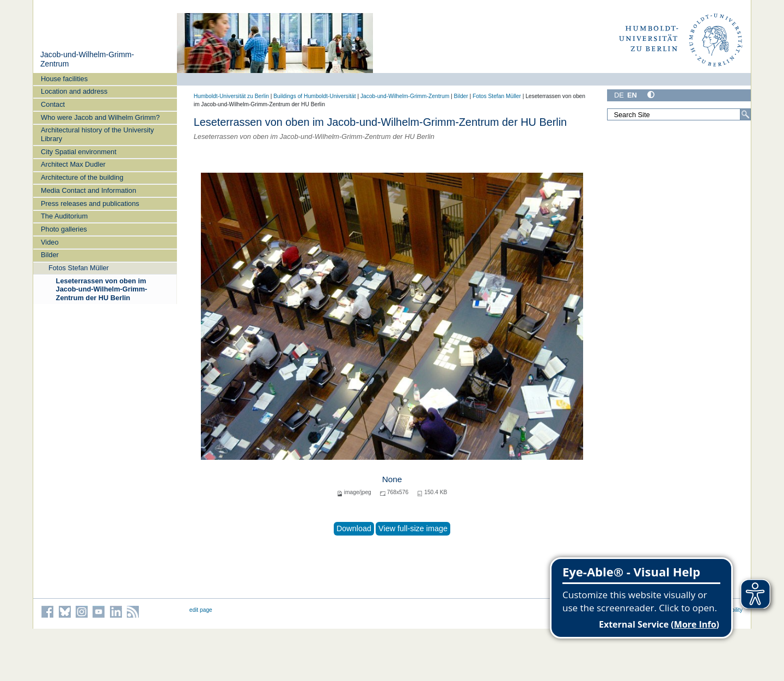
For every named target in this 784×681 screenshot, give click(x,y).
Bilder (50, 255)
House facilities (64, 79)
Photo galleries (64, 229)
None (392, 479)
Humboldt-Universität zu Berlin (231, 96)
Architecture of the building (82, 177)
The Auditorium (64, 216)
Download (354, 528)
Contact (53, 104)
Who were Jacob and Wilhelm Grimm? (100, 117)
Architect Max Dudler (73, 164)
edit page (201, 610)
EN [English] (632, 95)
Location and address (74, 91)
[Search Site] (679, 114)
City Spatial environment (79, 152)
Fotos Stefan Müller (79, 268)
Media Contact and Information (88, 190)
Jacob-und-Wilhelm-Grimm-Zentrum (405, 96)
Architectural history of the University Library (97, 134)
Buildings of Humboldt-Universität (314, 96)
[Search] (745, 114)
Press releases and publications (90, 203)
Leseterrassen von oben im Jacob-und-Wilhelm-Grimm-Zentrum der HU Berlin (102, 289)
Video (50, 242)
